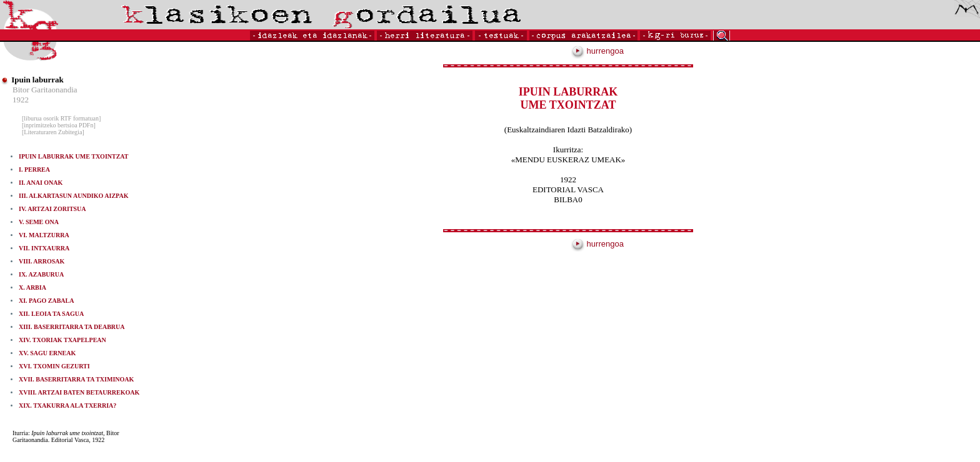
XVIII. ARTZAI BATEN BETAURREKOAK (79, 392)
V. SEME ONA (39, 222)
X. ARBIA (32, 288)
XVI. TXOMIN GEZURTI (54, 366)
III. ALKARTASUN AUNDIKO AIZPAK (73, 196)
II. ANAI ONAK (41, 183)
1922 (21, 100)
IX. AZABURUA (41, 274)
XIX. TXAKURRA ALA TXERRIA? (67, 405)
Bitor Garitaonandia (45, 90)
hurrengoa (597, 51)
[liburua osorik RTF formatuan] (61, 118)
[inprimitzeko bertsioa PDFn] (59, 125)
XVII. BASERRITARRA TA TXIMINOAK (76, 379)
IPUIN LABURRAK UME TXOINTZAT (73, 156)
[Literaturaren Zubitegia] (53, 132)
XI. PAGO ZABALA (46, 301)
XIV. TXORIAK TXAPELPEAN (62, 340)
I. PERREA (34, 170)
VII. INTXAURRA (44, 248)
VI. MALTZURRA (44, 235)
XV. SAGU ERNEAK (47, 353)
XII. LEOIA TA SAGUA (51, 314)
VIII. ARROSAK (42, 261)
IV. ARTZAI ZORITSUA (52, 209)
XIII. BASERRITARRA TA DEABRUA (72, 327)
